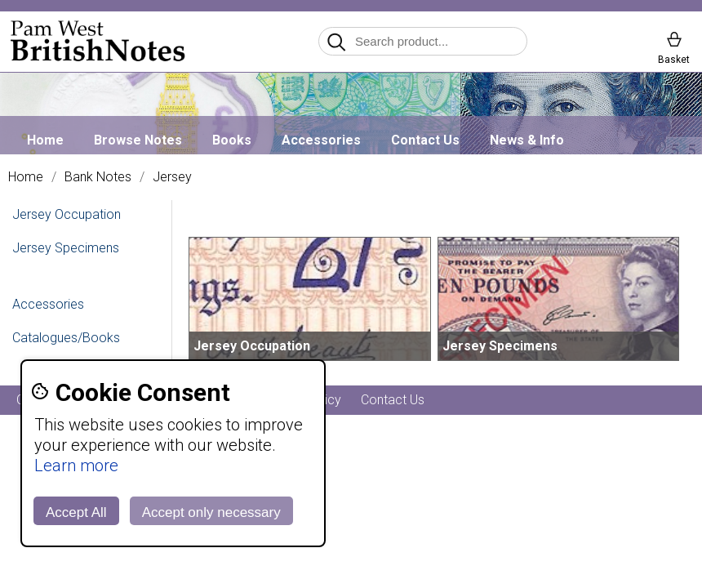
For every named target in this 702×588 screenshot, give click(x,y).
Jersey (172, 177)
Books (232, 140)
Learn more (76, 465)
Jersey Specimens (66, 248)
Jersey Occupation (67, 214)
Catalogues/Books (66, 338)
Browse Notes (138, 140)
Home (45, 140)
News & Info (527, 140)
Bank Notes (98, 177)
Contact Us (425, 140)
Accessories (321, 140)
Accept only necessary (211, 512)
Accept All (76, 512)
